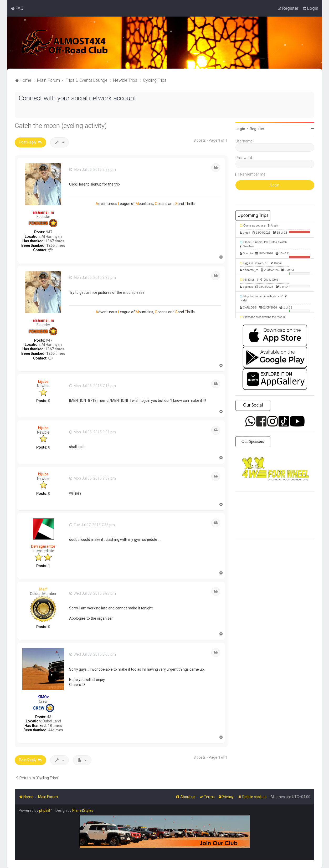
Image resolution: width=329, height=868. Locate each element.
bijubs (43, 382)
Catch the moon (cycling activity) (61, 126)
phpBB (45, 810)
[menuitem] (17, 8)
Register (257, 129)
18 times (55, 726)
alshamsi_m (43, 212)
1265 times (56, 245)
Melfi (43, 589)
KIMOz (43, 697)
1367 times (55, 241)
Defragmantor (43, 546)
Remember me (253, 174)
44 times (56, 730)
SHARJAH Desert (275, 515)
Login (240, 129)
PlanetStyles (83, 810)
